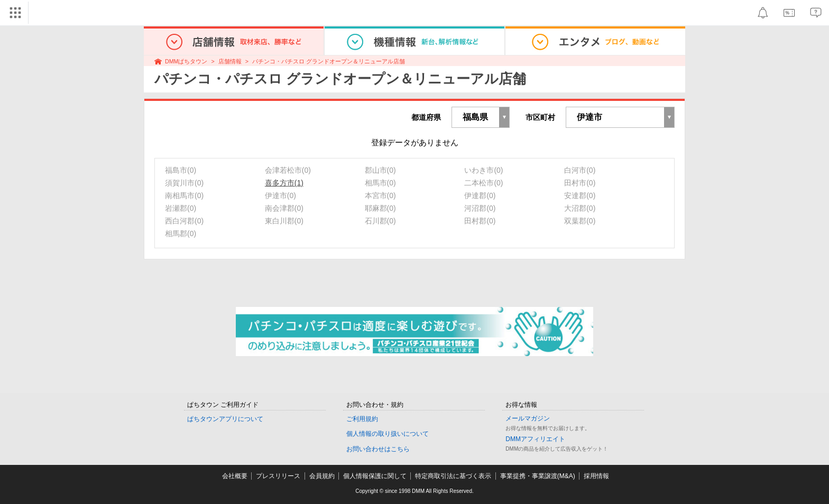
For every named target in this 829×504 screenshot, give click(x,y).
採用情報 (596, 476)
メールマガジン (528, 418)
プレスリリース (278, 476)
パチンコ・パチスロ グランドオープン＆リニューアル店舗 (329, 61)
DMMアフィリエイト (535, 439)
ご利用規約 (362, 419)
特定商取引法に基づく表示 (453, 476)
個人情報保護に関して (375, 476)
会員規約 (322, 476)
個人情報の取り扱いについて (388, 434)
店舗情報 (230, 61)
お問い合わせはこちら (378, 449)
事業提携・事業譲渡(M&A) (538, 476)
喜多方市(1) (284, 183)
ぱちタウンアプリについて (225, 419)
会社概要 (235, 476)
